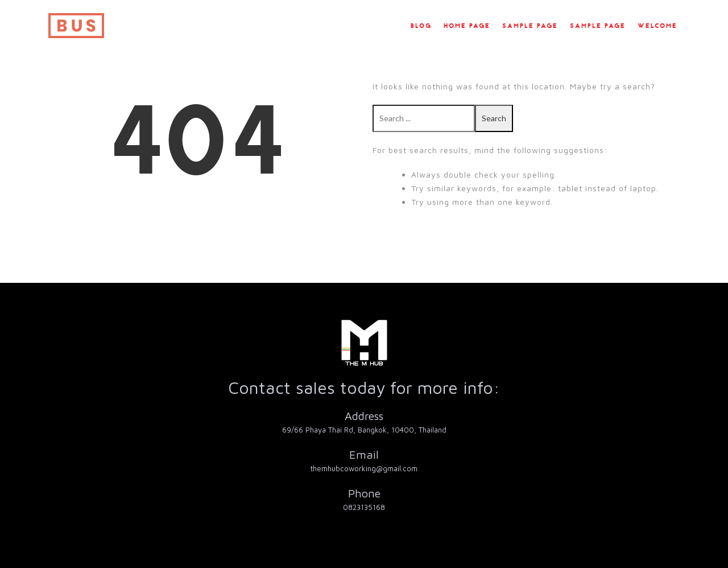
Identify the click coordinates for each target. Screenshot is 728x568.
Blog (421, 26)
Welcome (657, 26)
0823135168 (364, 507)
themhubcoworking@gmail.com (364, 468)
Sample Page (530, 26)
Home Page (467, 26)
